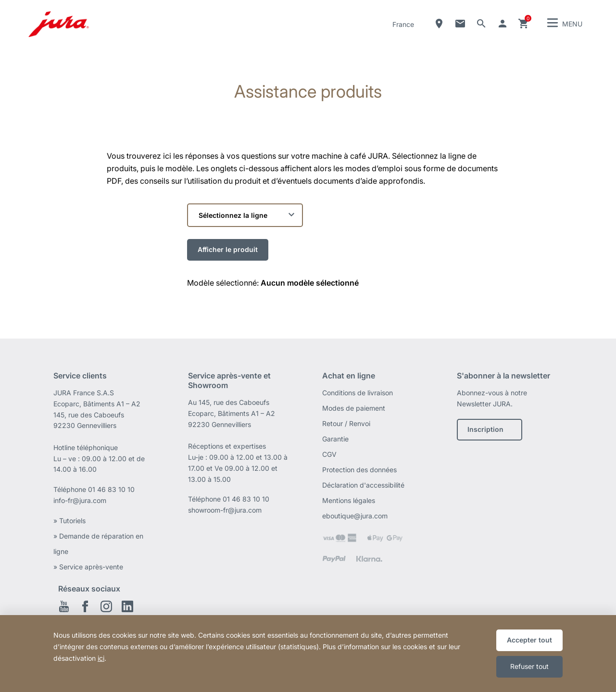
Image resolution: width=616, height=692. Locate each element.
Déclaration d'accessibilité (363, 485)
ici (101, 658)
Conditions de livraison (358, 393)
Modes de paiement (354, 408)
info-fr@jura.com (80, 500)
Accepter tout (529, 640)
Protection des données (359, 470)
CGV (329, 454)
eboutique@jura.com (355, 516)
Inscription (485, 429)
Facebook (85, 606)
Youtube (64, 606)
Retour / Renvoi (346, 423)
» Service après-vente (88, 567)
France (403, 24)
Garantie (335, 439)
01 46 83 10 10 (111, 489)
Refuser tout (529, 666)
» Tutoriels (69, 521)
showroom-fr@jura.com (225, 510)
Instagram (106, 606)
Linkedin (127, 606)
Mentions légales (349, 500)
